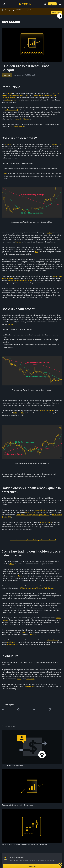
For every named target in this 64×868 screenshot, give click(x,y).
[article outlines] (60, 16)
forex (19, 679)
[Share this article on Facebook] (18, 709)
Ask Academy (30, 686)
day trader (8, 100)
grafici (10, 93)
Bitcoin (20, 576)
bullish (49, 233)
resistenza (34, 635)
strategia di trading (17, 127)
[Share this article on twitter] (3, 709)
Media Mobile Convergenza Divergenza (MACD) (33, 515)
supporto (25, 632)
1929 (15, 413)
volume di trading (41, 510)
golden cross (8, 144)
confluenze (11, 642)
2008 (23, 413)
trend (6, 174)
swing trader (16, 100)
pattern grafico (57, 144)
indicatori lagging (46, 522)
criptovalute (30, 679)
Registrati (52, 4)
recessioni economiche (46, 411)
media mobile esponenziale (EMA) (20, 281)
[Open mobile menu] (60, 4)
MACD (12, 564)
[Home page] (25, 4)
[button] (60, 4)
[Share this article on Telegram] (34, 709)
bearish (18, 242)
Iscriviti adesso (57, 13)
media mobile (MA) (11, 110)
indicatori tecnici (31, 513)
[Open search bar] (44, 4)
